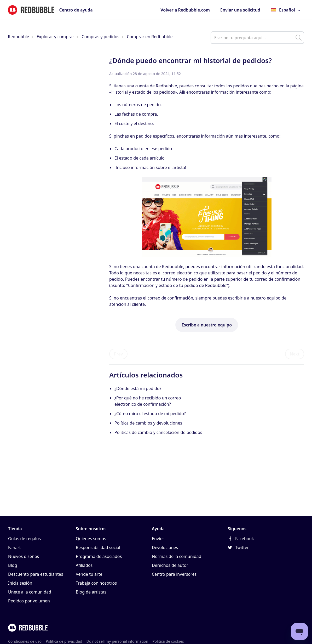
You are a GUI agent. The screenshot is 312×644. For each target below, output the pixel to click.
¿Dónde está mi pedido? (138, 388)
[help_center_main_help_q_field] (257, 38)
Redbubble (18, 37)
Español (287, 10)
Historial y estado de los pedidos (143, 92)
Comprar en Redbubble (150, 37)
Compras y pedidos (101, 37)
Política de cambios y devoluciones (148, 423)
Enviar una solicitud (240, 10)
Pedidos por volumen (29, 601)
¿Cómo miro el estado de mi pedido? (150, 414)
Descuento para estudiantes (36, 574)
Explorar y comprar (55, 37)
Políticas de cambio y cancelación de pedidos (158, 432)
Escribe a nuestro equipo (207, 325)
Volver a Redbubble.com (185, 10)
